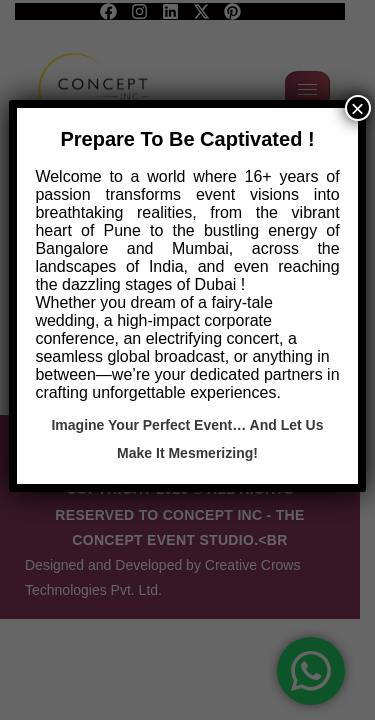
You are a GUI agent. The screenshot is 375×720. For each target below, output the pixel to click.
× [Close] (358, 108)
